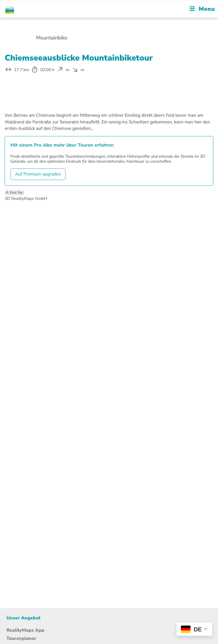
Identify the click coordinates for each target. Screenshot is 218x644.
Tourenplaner (21, 638)
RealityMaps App (25, 630)
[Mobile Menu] (202, 9)
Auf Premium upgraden (38, 174)
